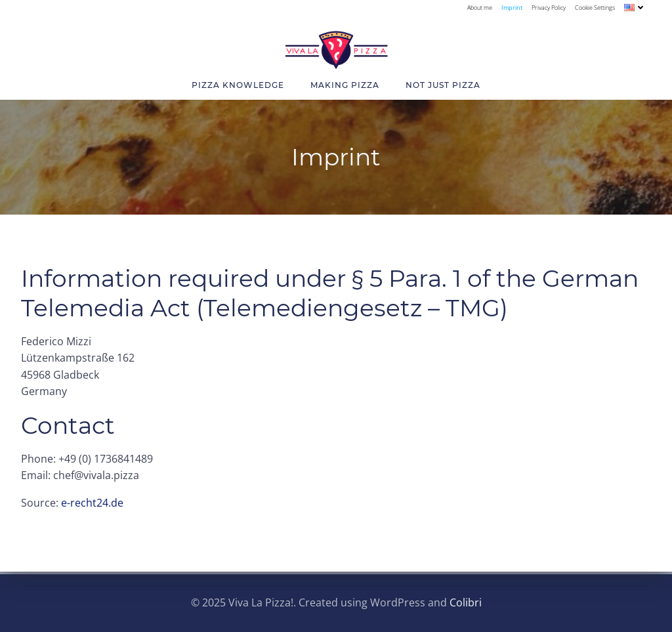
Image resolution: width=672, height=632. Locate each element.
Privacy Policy (549, 8)
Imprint (512, 8)
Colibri (466, 602)
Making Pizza (345, 85)
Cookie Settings (595, 8)
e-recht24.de (92, 503)
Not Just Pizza (443, 85)
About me (480, 8)
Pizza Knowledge (238, 85)
